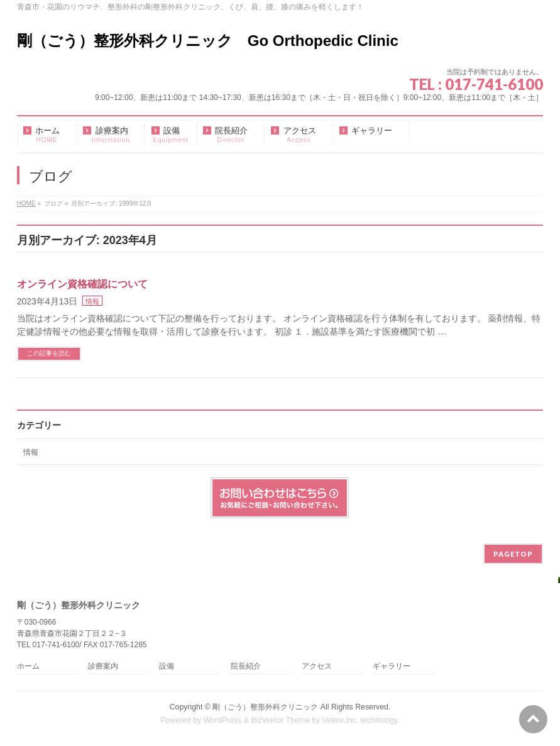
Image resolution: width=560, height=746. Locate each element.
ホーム (28, 666)
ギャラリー (392, 666)
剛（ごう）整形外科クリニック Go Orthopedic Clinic (208, 41)
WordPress (223, 720)
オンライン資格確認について (82, 284)
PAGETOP (513, 554)
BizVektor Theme (280, 720)
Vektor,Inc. (341, 720)
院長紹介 (246, 666)
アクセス (317, 666)
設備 (167, 666)
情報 (92, 301)
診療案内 (103, 666)
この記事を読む (49, 353)
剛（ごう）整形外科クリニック (265, 707)
